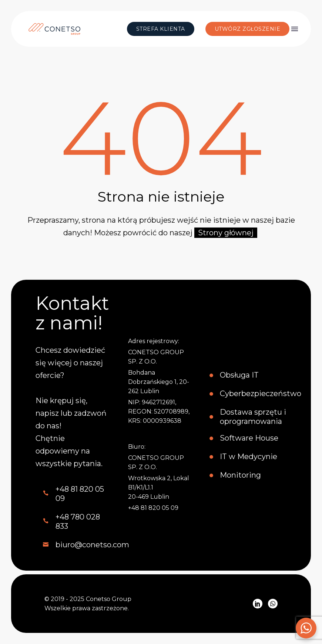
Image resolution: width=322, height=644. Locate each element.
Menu (295, 29)
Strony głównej (226, 233)
